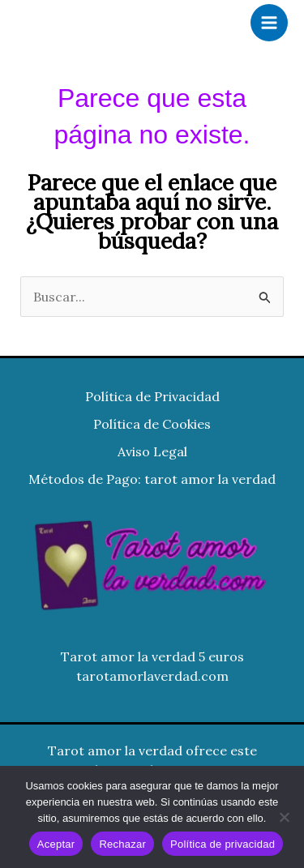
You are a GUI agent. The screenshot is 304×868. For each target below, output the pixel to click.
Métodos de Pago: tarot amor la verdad (152, 479)
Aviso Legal (152, 451)
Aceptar (56, 844)
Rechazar (122, 844)
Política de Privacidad (152, 396)
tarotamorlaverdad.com (152, 676)
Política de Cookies (152, 424)
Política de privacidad (223, 844)
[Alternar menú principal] (269, 23)
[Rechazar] (284, 817)
